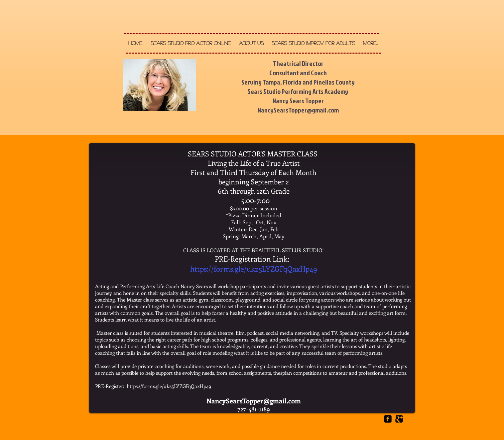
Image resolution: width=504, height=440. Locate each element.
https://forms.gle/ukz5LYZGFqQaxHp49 (254, 269)
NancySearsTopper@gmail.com (254, 401)
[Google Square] (399, 419)
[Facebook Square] (388, 419)
